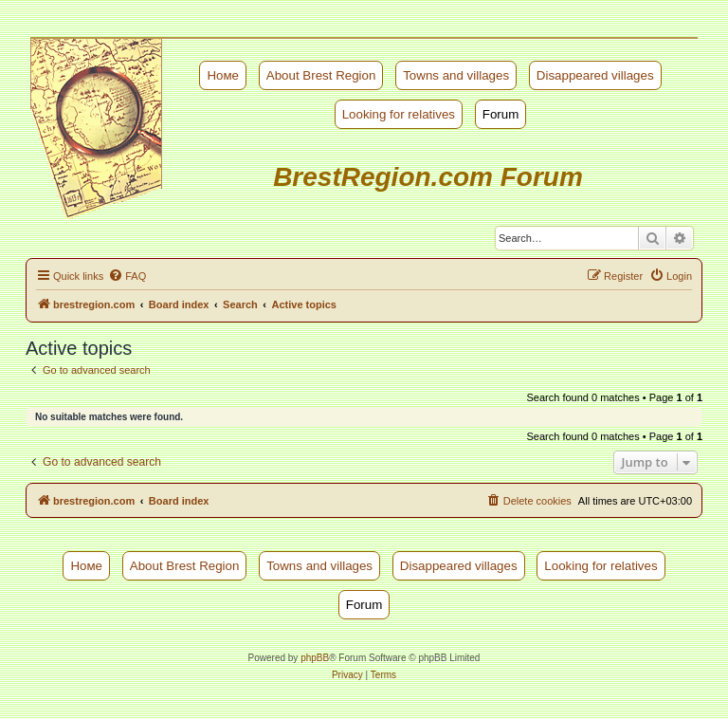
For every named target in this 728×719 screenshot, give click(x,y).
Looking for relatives (399, 114)
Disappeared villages (595, 75)
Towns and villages (456, 75)
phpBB (315, 658)
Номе (223, 75)
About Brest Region (321, 75)
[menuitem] (127, 276)
